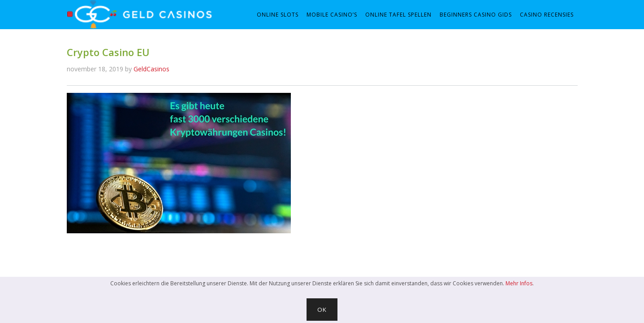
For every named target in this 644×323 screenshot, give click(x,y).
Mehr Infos (519, 283)
